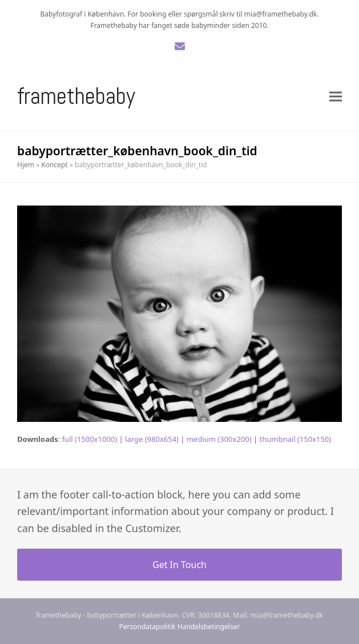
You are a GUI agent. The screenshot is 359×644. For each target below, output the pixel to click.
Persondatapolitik (148, 627)
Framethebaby (76, 96)
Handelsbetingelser (209, 627)
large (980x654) (152, 439)
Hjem (26, 165)
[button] (336, 97)
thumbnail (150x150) (296, 439)
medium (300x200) (219, 439)
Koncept (54, 165)
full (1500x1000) (89, 439)
